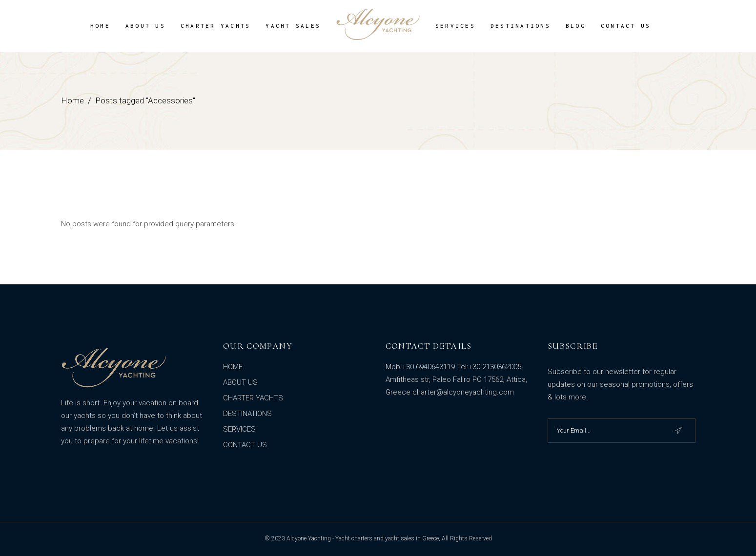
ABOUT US (240, 382)
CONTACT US (245, 445)
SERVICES (239, 429)
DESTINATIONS (247, 414)
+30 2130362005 (495, 367)
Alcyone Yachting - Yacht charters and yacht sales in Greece (363, 538)
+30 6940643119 (428, 367)
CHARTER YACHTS (253, 398)
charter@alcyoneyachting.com (463, 392)
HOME (233, 367)
